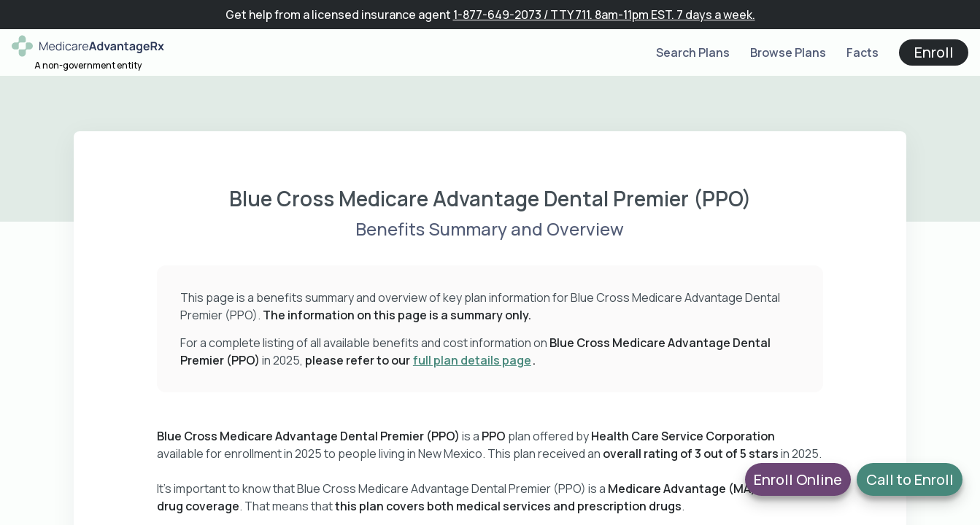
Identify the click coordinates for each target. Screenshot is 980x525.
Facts (863, 52)
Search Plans (693, 52)
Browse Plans (788, 52)
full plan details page (472, 360)
